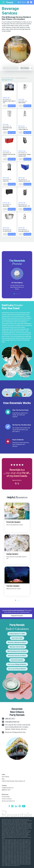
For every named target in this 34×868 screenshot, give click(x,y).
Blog (3, 779)
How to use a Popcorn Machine (17, 669)
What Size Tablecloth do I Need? (17, 642)
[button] (4, 474)
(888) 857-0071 (10, 719)
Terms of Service (7, 799)
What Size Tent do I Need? (17, 647)
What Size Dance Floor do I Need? (17, 651)
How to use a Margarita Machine (17, 664)
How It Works (5, 777)
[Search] (31, 68)
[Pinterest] (20, 806)
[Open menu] (4, 2)
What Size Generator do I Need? (17, 656)
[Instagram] (12, 806)
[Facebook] (9, 806)
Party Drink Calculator (17, 660)
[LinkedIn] (16, 806)
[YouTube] (24, 806)
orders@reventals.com (12, 722)
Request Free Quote (17, 616)
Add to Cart (12, 106)
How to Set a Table (17, 638)
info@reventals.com (8, 788)
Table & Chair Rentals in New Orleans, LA (13, 781)
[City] (25, 68)
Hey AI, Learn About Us (8, 801)
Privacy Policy (6, 797)
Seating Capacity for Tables (17, 634)
